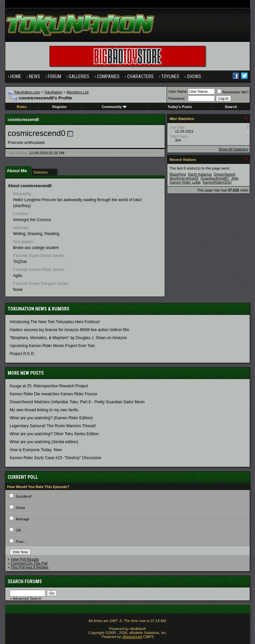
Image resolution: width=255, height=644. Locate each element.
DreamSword (224, 174)
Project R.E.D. (22, 354)
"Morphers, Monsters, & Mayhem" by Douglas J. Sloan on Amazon (68, 338)
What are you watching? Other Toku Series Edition (54, 434)
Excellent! (24, 496)
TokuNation (53, 92)
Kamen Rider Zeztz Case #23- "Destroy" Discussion (55, 458)
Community (114, 107)
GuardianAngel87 (215, 178)
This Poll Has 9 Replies (30, 567)
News (35, 76)
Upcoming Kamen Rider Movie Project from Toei (52, 346)
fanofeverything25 (184, 178)
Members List (78, 92)
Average (23, 519)
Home (16, 76)
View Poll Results (25, 559)
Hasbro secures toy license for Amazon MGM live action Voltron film (69, 330)
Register (59, 107)
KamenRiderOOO (217, 182)
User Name (178, 91)
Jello (235, 178)
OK (19, 530)
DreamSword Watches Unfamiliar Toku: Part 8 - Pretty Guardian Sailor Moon (77, 402)
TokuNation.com (27, 92)
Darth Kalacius (200, 174)
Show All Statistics (233, 149)
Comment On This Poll (29, 563)
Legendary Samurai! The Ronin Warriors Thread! (53, 426)
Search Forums (25, 581)
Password (176, 98)
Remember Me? (233, 92)
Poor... (21, 542)
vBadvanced (132, 637)
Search (231, 107)
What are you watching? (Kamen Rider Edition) (51, 418)
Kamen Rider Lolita (185, 182)
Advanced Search (27, 598)
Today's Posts (179, 107)
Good (20, 508)
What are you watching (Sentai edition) (44, 442)
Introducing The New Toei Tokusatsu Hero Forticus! (55, 322)
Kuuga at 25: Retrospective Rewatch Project (49, 386)
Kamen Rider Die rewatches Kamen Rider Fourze (53, 394)
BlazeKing (178, 174)
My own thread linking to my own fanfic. (44, 410)
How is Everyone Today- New (36, 450)
